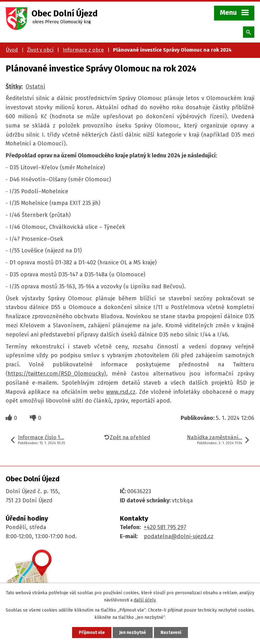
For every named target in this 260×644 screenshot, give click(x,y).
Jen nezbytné (133, 633)
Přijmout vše (92, 633)
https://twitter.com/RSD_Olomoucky (56, 374)
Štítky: (14, 87)
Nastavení (171, 633)
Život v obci (40, 50)
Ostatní (35, 87)
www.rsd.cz (121, 392)
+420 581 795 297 (165, 527)
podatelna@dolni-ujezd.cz (179, 536)
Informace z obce (83, 50)
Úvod (12, 50)
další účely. (145, 600)
